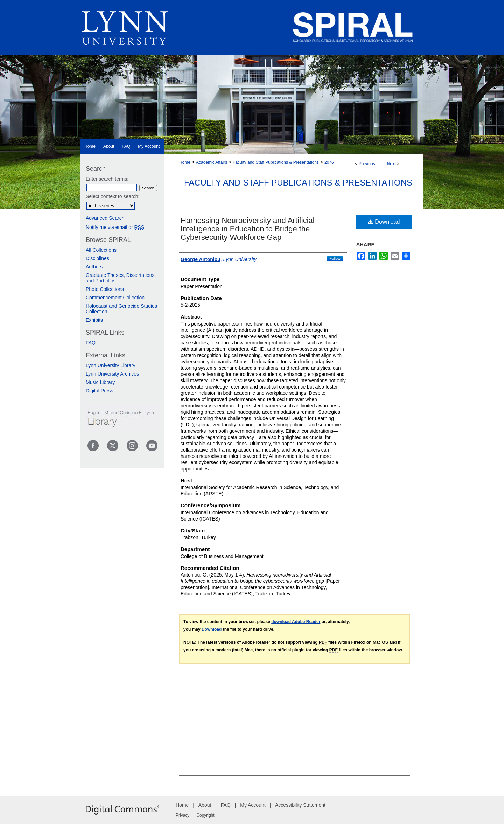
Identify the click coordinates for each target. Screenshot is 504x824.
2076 (329, 162)
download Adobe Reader (296, 622)
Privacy (183, 815)
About (205, 805)
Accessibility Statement (300, 805)
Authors (94, 267)
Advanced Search (105, 218)
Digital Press (100, 391)
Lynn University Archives (112, 374)
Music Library (100, 382)
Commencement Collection (115, 298)
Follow (335, 258)
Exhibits (94, 320)
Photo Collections (105, 289)
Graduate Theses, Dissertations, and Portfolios (121, 278)
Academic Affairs (212, 162)
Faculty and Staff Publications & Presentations (276, 162)
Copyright (205, 815)
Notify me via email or (115, 227)
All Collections (101, 250)
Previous (367, 164)
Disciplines (97, 258)
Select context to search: (113, 196)
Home (185, 162)
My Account (253, 805)
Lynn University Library (111, 365)
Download (384, 222)
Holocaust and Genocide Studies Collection (121, 309)
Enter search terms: (107, 179)
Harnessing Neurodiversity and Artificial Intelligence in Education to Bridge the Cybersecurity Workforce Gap (248, 229)
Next (391, 164)
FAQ (91, 343)
